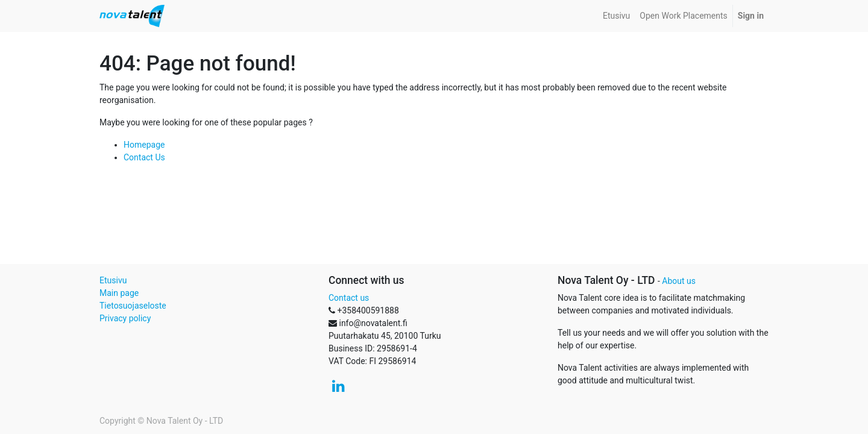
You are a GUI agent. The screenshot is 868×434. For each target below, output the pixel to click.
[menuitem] (616, 16)
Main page (119, 293)
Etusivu (113, 280)
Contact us (349, 298)
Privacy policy (125, 318)
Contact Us (144, 157)
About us (679, 281)
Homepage (144, 145)
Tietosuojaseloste (133, 306)
